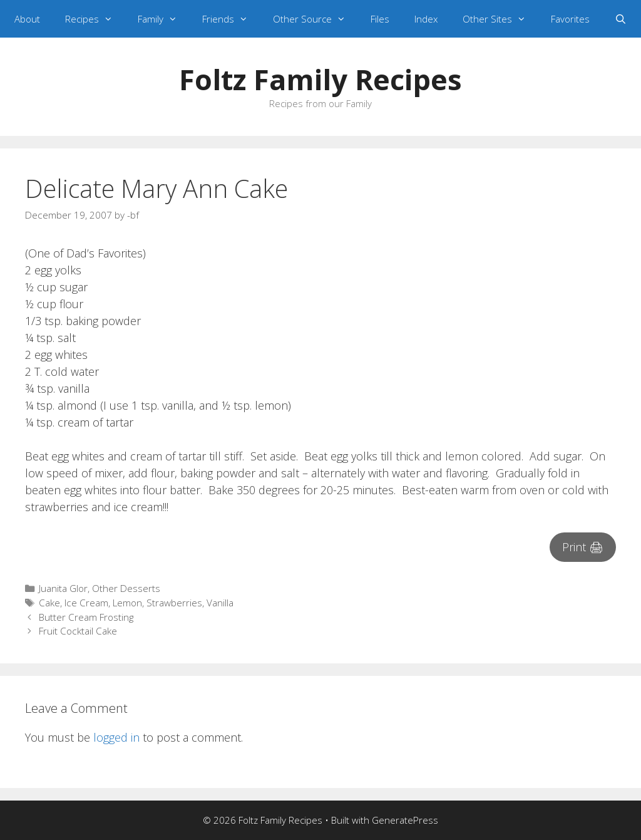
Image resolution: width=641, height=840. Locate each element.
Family (164, 19)
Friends (231, 19)
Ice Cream (86, 603)
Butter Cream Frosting (86, 617)
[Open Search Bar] (621, 19)
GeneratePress (405, 820)
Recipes (95, 19)
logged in (116, 737)
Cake (49, 603)
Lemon (127, 603)
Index (426, 19)
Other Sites (500, 19)
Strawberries (174, 603)
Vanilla (220, 603)
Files (380, 19)
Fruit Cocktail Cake (78, 631)
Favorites (570, 19)
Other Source (315, 19)
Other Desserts (126, 588)
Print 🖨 (583, 547)
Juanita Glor (63, 588)
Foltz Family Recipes (320, 79)
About (27, 19)
